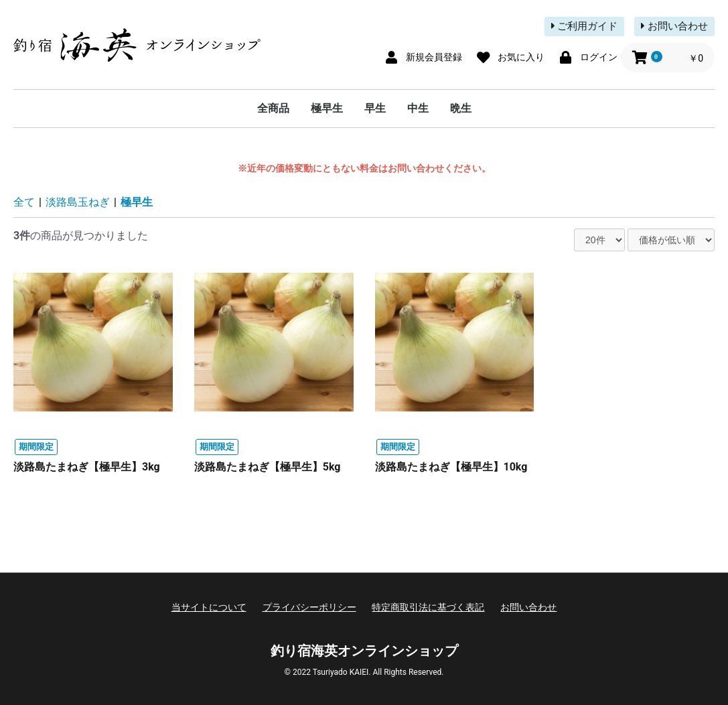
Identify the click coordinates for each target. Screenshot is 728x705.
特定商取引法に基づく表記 (428, 607)
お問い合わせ (674, 26)
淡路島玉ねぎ (78, 202)
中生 (418, 108)
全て (24, 202)
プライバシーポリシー (309, 607)
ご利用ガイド (585, 26)
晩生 (461, 108)
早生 (375, 108)
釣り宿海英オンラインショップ (364, 651)
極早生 (327, 108)
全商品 (273, 108)
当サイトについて (209, 607)
